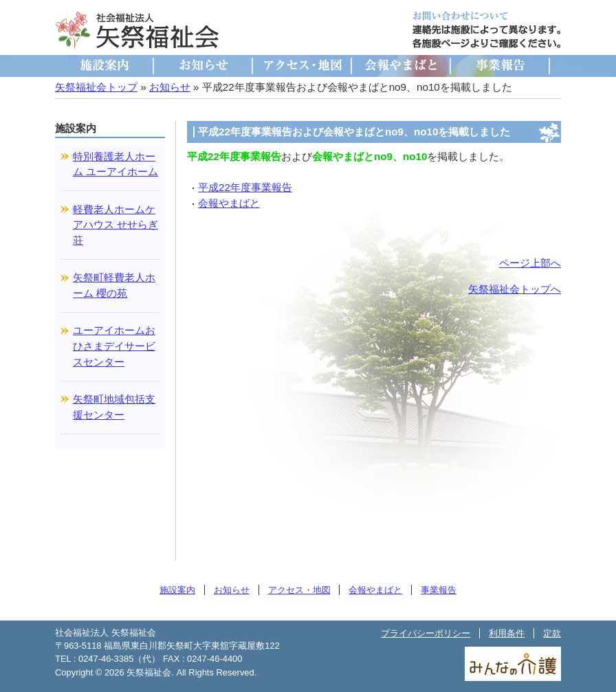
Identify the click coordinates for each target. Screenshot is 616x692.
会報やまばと (401, 66)
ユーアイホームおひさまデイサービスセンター (114, 346)
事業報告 (500, 66)
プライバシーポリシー (426, 633)
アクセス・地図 (302, 66)
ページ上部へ (530, 263)
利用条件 (507, 633)
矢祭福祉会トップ (96, 87)
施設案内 (104, 66)
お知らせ (203, 66)
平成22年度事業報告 (245, 187)
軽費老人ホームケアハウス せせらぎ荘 (115, 225)
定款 (552, 633)
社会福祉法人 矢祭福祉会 (137, 30)
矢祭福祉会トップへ (515, 289)
